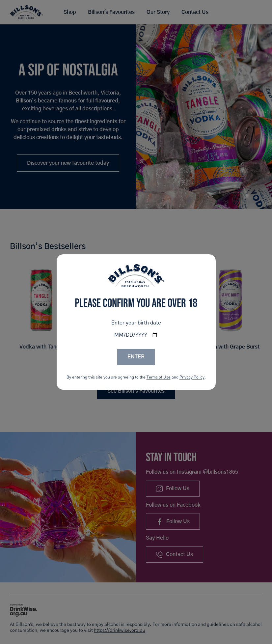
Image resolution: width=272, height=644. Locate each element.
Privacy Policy (192, 377)
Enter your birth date (136, 323)
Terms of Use (159, 377)
